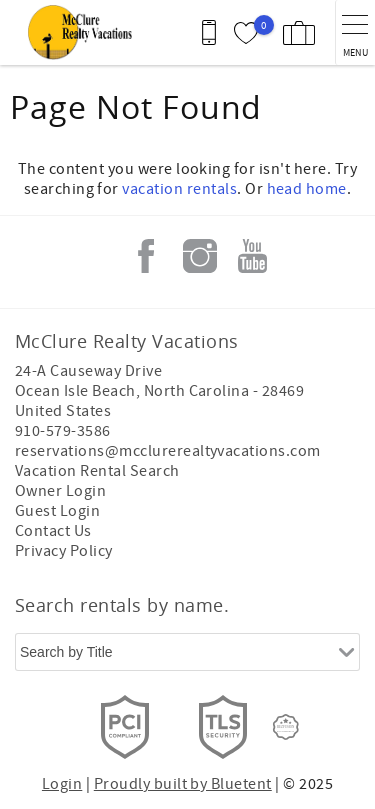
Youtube (253, 256)
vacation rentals (179, 189)
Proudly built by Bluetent (183, 784)
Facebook (146, 256)
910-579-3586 (63, 431)
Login (62, 784)
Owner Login (60, 491)
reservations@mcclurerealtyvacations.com (168, 451)
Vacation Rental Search (97, 471)
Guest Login (57, 511)
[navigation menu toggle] (355, 32)
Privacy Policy (64, 551)
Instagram (200, 256)
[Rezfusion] (286, 727)
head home (307, 189)
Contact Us (53, 531)
